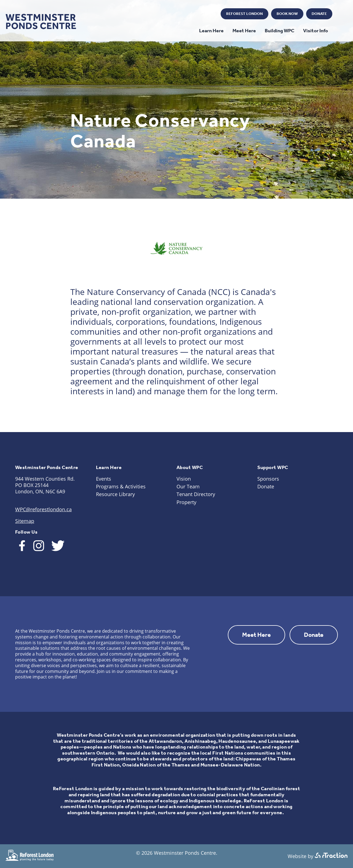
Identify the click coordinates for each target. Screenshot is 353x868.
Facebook (179, 14)
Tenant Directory (196, 494)
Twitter (209, 14)
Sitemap (25, 521)
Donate (319, 14)
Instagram (194, 14)
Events (104, 479)
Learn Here (211, 31)
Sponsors (268, 479)
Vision (184, 479)
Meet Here (244, 31)
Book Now (287, 14)
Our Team (188, 486)
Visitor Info (315, 31)
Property (186, 502)
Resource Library (115, 494)
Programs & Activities (121, 486)
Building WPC (280, 31)
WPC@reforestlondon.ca (43, 509)
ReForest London (244, 14)
